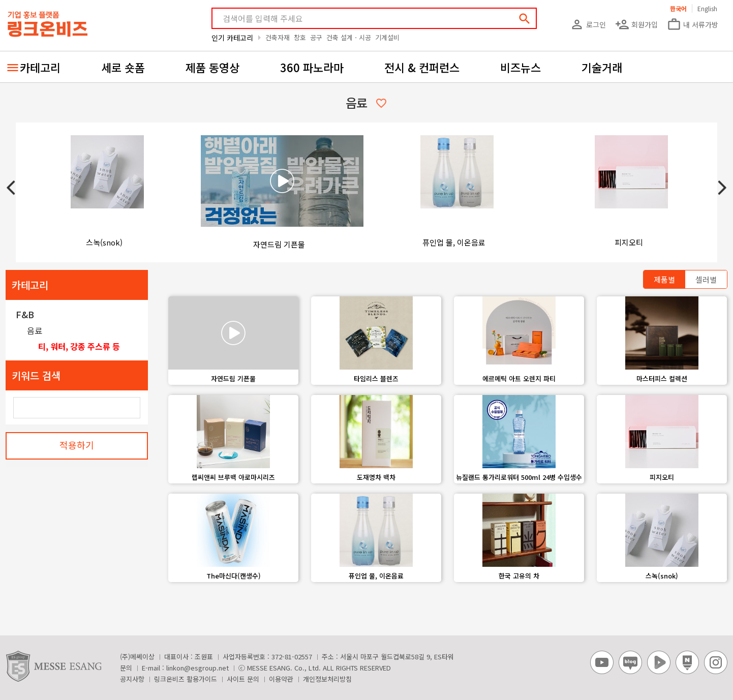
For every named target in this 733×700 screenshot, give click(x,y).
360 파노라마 (312, 67)
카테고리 (40, 67)
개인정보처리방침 (327, 679)
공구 (316, 37)
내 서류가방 (693, 24)
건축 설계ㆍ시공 (349, 37)
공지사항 (132, 679)
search (525, 19)
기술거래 (602, 67)
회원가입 (636, 24)
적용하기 (77, 445)
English (707, 8)
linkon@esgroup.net (197, 668)
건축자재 (278, 37)
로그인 (588, 24)
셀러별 (706, 279)
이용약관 (281, 679)
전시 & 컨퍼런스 (422, 67)
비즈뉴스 (521, 67)
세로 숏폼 (123, 67)
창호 (300, 37)
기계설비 (387, 37)
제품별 (664, 279)
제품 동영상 (212, 67)
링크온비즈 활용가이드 (186, 679)
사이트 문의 (243, 679)
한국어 (678, 8)
